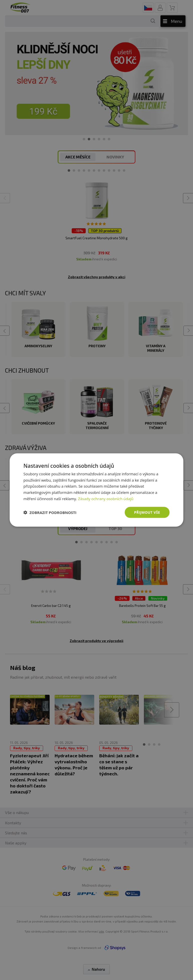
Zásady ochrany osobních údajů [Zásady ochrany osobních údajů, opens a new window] (106, 498)
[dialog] (97, 490)
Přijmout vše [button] (147, 512)
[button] (50, 512)
